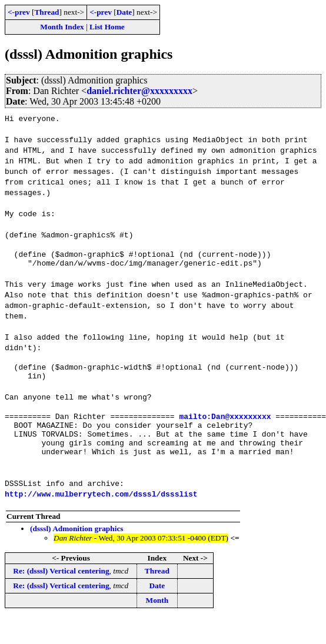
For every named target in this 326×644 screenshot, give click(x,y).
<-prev (19, 12)
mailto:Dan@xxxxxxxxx (225, 425)
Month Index (62, 27)
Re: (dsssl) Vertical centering (61, 587)
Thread (46, 12)
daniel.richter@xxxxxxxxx (139, 91)
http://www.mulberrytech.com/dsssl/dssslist (101, 509)
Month (157, 616)
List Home (107, 27)
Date (124, 12)
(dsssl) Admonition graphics (77, 544)
